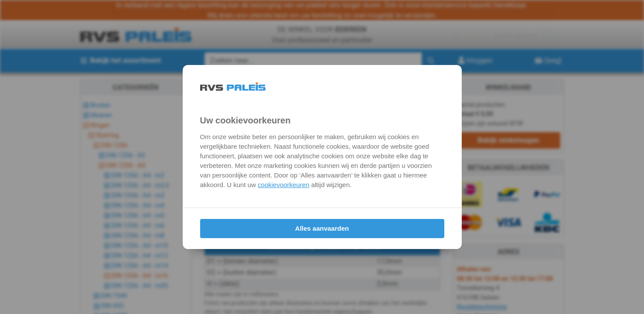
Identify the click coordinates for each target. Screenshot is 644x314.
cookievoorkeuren (283, 185)
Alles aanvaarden (322, 228)
